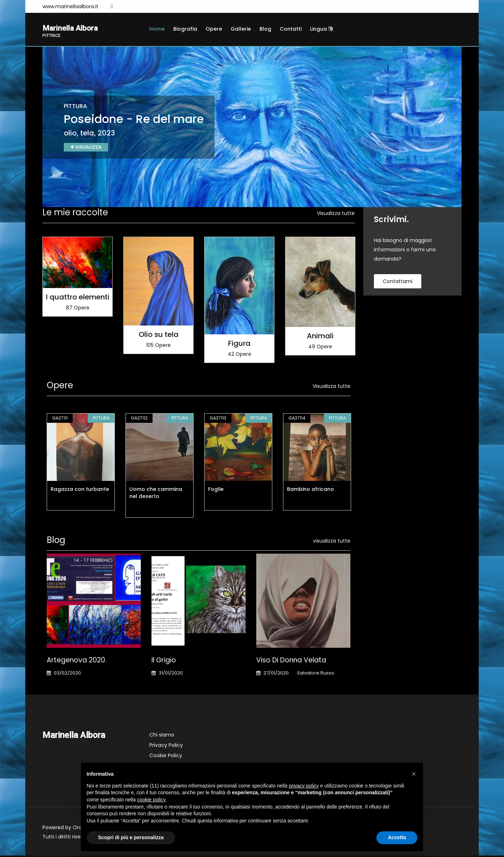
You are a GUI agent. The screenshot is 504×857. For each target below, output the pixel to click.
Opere (214, 29)
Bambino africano (310, 491)
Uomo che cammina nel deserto (156, 494)
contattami (398, 283)
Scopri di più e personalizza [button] (131, 837)
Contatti (291, 29)
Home (157, 29)
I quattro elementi (78, 298)
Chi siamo (162, 736)
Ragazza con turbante (80, 491)
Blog (265, 29)
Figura (239, 345)
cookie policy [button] (151, 800)
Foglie (216, 491)
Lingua (321, 29)
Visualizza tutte (336, 215)
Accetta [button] (397, 837)
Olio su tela (159, 335)
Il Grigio (164, 661)
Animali (320, 337)
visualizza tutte (332, 542)
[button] (414, 774)
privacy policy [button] (304, 786)
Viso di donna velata (291, 661)
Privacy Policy (166, 746)
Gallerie (241, 29)
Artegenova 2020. (77, 661)
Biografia (185, 29)
